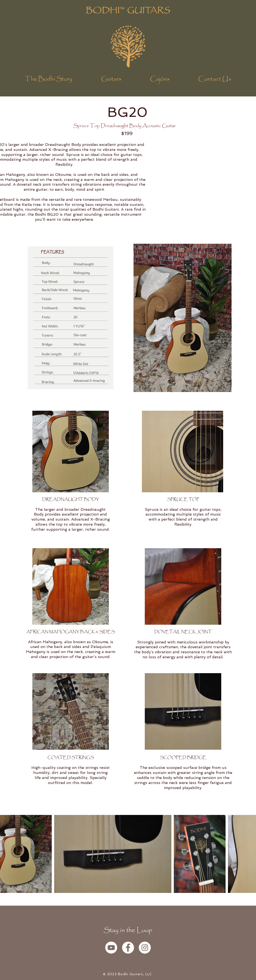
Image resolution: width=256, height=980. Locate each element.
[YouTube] (111, 948)
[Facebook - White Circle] (128, 948)
